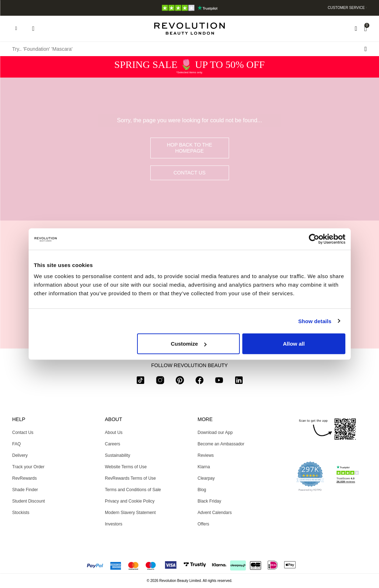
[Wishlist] (356, 29)
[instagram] (160, 382)
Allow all (294, 344)
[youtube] (219, 382)
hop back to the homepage (189, 148)
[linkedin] (239, 382)
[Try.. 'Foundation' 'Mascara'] (189, 49)
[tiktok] (140, 382)
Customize (189, 344)
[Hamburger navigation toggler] (16, 29)
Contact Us (190, 173)
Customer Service (346, 8)
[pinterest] (180, 382)
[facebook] (200, 382)
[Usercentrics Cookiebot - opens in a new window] (314, 239)
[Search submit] (366, 49)
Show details (315, 321)
